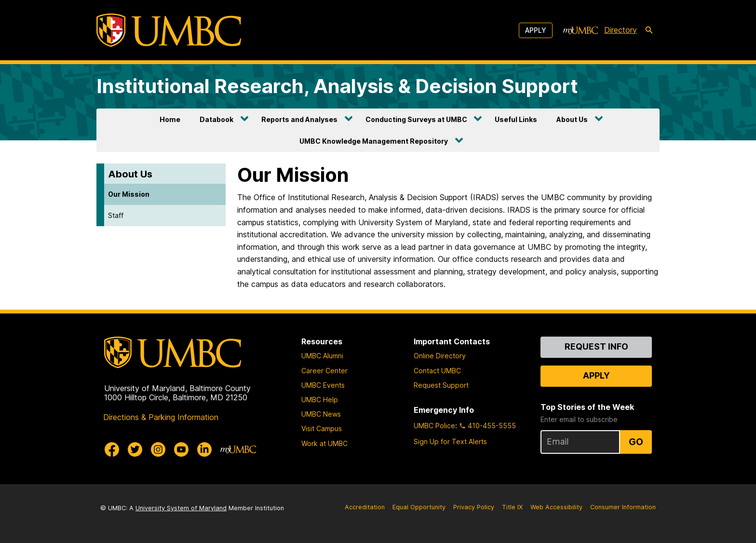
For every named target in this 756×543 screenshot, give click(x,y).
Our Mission (129, 194)
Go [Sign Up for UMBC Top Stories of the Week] (636, 442)
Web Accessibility (556, 507)
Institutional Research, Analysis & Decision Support (337, 86)
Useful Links (516, 119)
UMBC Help (320, 400)
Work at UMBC (324, 443)
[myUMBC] (580, 30)
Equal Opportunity (419, 507)
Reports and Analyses (299, 119)
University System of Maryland (181, 508)
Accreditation (365, 507)
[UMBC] (169, 30)
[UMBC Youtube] (181, 449)
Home (170, 119)
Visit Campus (322, 428)
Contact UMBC (437, 371)
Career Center (324, 371)
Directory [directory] (621, 30)
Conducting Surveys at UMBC (416, 119)
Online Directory (440, 356)
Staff (116, 215)
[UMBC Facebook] (112, 449)
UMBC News (321, 414)
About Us (572, 119)
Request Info (596, 346)
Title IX (512, 507)
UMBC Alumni (322, 356)
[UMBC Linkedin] (204, 449)
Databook (216, 119)
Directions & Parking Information (161, 417)
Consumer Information (623, 507)
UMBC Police (434, 426)
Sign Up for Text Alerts (450, 441)
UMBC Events (323, 385)
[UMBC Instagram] (158, 449)
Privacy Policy (474, 507)
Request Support (441, 385)
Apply (536, 30)
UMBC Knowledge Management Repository (374, 141)
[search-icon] (649, 30)
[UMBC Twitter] (135, 449)
